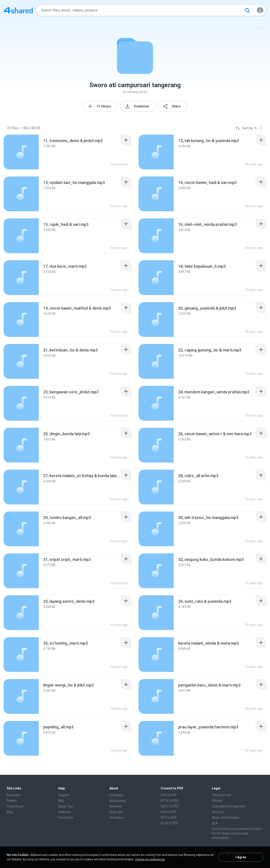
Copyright (116, 812)
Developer (117, 818)
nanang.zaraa (137, 92)
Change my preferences (150, 859)
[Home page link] (18, 10)
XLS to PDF (168, 812)
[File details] (21, 152)
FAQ (61, 801)
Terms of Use (222, 795)
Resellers (116, 806)
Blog (10, 812)
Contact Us (66, 818)
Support (64, 795)
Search (12, 801)
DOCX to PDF (170, 806)
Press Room (15, 806)
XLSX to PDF (169, 823)
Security (218, 812)
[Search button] (247, 10)
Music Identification (226, 818)
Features (64, 812)
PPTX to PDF (170, 801)
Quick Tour (66, 806)
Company (116, 795)
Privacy (217, 801)
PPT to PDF (169, 818)
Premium (13, 795)
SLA (215, 823)
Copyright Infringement (228, 806)
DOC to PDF (169, 795)
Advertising (117, 801)
